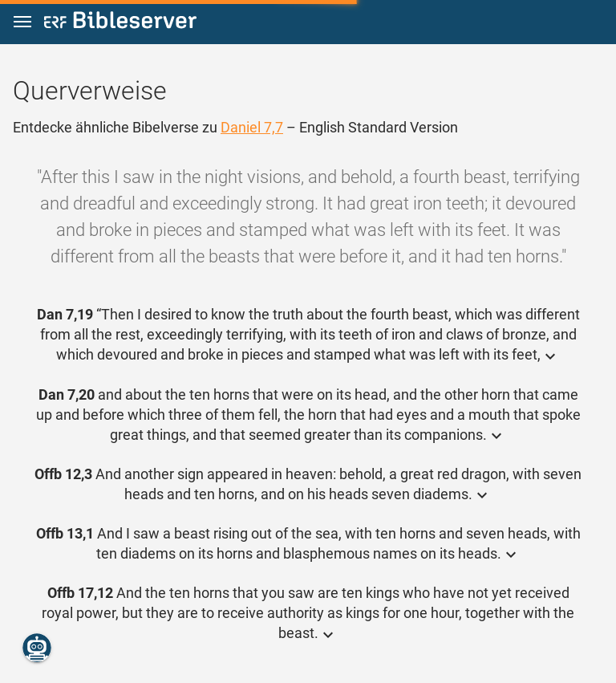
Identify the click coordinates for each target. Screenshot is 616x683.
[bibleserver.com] (120, 23)
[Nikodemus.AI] (37, 648)
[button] (22, 22)
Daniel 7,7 (252, 127)
